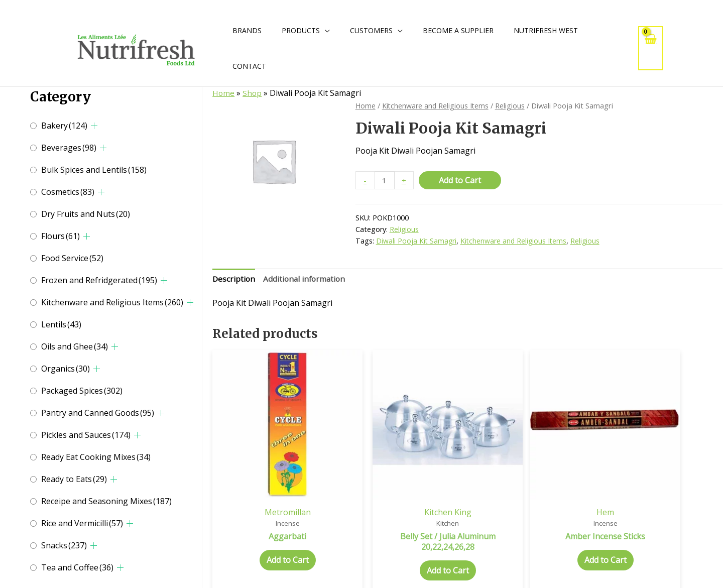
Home (224, 93)
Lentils (61, 324)
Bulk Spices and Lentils (94, 170)
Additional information (307, 280)
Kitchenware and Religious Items (112, 302)
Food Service (72, 258)
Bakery (64, 126)
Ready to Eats (74, 479)
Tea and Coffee (77, 567)
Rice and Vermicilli (82, 523)
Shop (253, 93)
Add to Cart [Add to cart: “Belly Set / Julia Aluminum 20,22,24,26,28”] (403, 543)
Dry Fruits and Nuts (86, 214)
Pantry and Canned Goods (98, 413)
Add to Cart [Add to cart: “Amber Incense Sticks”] (533, 533)
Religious (512, 105)
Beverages (69, 148)
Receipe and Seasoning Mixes (106, 501)
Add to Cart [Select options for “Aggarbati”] (273, 533)
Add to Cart (461, 180)
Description (234, 280)
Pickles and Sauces (86, 435)
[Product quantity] (385, 181)
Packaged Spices (82, 391)
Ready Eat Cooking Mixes (96, 457)
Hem (532, 484)
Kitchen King (403, 484)
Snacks (64, 545)
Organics (66, 369)
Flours (61, 236)
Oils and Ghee (75, 346)
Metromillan (273, 484)
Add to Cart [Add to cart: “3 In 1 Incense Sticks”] (662, 533)
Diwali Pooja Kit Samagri (417, 241)
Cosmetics (68, 192)
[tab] (234, 280)
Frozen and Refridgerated (99, 280)
